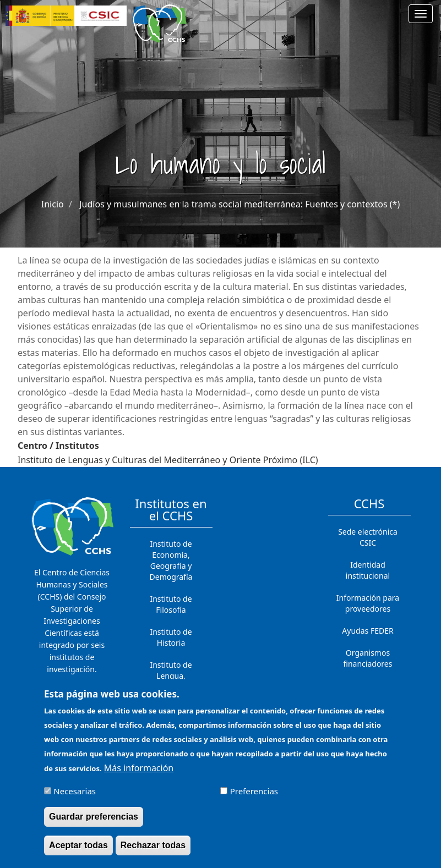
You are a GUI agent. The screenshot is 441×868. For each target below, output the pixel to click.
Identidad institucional (368, 570)
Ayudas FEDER (367, 631)
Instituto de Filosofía (171, 604)
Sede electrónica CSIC (368, 537)
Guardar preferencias (94, 823)
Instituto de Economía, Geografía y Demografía (171, 560)
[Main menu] (421, 14)
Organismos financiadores (368, 658)
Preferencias (254, 797)
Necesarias (75, 797)
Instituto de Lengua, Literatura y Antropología (171, 681)
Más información (139, 774)
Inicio (53, 204)
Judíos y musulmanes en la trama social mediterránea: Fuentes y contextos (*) (239, 204)
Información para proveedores (368, 603)
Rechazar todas (153, 851)
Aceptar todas (78, 851)
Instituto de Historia (171, 637)
